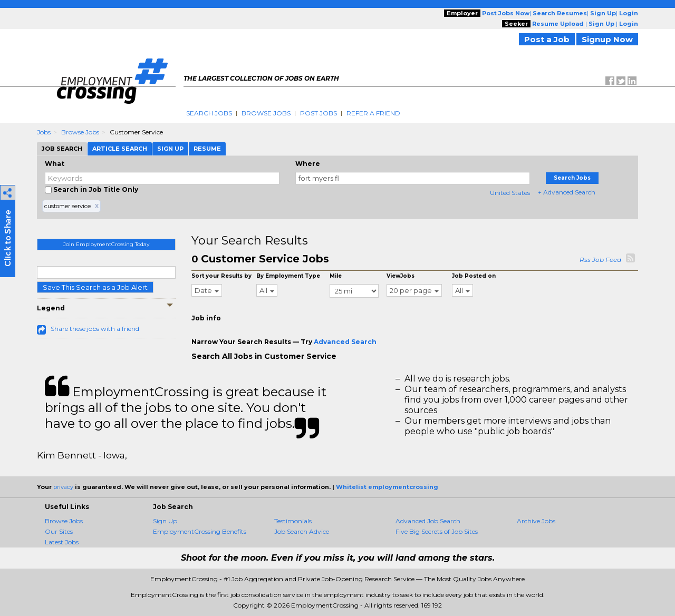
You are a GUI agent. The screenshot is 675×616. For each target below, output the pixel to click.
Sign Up (165, 521)
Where (308, 164)
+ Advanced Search (567, 192)
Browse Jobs (266, 113)
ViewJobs (401, 276)
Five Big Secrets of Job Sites (437, 531)
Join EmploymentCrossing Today (106, 244)
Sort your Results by (221, 276)
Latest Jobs (62, 542)
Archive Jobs (536, 521)
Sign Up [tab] (170, 149)
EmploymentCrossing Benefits (200, 531)
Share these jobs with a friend (95, 329)
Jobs (44, 132)
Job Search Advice (302, 531)
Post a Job (547, 39)
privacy (63, 487)
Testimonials (293, 521)
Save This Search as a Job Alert (95, 287)
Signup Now (607, 39)
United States (510, 193)
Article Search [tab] (120, 149)
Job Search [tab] (62, 149)
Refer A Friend (373, 113)
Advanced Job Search (428, 521)
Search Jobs (209, 113)
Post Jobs (319, 113)
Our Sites (59, 531)
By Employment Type (288, 276)
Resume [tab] (207, 149)
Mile (336, 276)
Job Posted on (474, 276)
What (55, 164)
